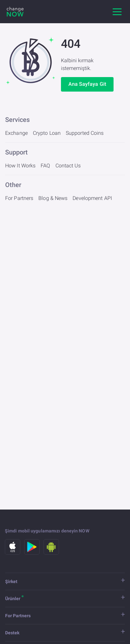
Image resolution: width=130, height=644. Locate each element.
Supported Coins (85, 133)
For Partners (19, 198)
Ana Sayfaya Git (87, 84)
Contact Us (68, 166)
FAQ (45, 166)
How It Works (20, 166)
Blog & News (53, 198)
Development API (92, 198)
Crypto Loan (47, 133)
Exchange (16, 133)
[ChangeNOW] (15, 12)
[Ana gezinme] (117, 12)
